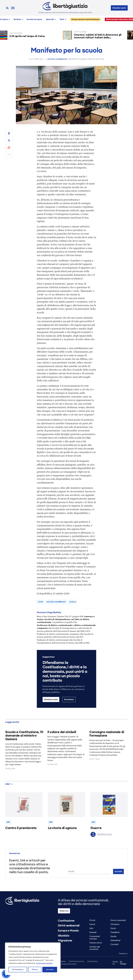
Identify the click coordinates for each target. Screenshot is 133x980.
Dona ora (64, 911)
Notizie (17, 19)
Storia (113, 928)
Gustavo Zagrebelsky (57, 59)
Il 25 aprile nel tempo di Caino (28, 36)
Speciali (50, 19)
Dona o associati (118, 920)
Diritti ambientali (69, 926)
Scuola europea (34, 19)
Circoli (92, 920)
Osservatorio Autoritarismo (85, 19)
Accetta (50, 970)
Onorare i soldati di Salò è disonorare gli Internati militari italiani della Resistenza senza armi (99, 38)
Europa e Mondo (68, 931)
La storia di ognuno (62, 828)
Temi (62, 19)
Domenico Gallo (101, 834)
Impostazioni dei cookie (67, 964)
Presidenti (115, 932)
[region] (33, 959)
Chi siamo (115, 924)
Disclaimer (62, 961)
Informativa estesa (44, 963)
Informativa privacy (77, 961)
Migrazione (65, 941)
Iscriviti (118, 871)
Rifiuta (35, 970)
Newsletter (115, 940)
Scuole (113, 936)
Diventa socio (119, 8)
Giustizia (63, 936)
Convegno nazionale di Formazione (107, 734)
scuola (73, 602)
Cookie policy (93, 961)
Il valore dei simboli (62, 732)
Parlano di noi (96, 943)
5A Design (119, 963)
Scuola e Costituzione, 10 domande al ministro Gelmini (24, 736)
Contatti (114, 944)
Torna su (123, 954)
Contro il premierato (21, 828)
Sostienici (69, 699)
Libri (9, 784)
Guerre (96, 828)
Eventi (92, 924)
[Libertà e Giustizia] (65, 6)
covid (40, 602)
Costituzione (66, 921)
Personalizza (18, 970)
